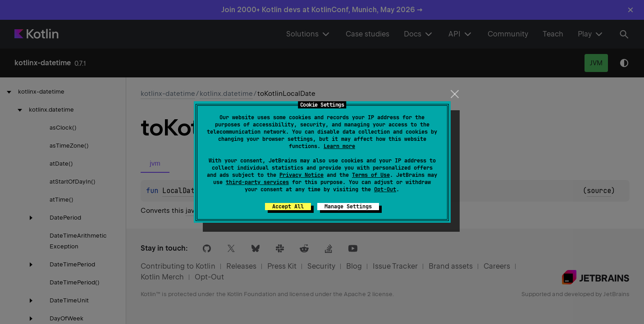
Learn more (339, 146)
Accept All (288, 207)
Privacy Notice (301, 175)
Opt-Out (385, 189)
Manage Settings (348, 207)
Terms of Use (371, 175)
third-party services (257, 182)
